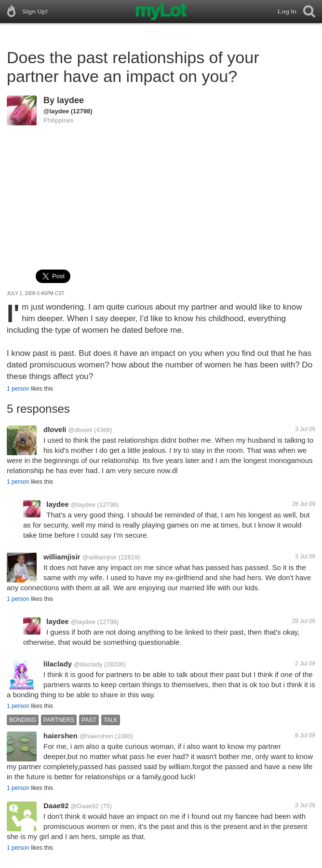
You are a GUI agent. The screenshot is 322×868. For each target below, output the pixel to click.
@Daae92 (85, 806)
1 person (18, 389)
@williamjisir (99, 557)
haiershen (60, 736)
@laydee (56, 111)
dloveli (55, 429)
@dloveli (80, 430)
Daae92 (56, 806)
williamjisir (62, 557)
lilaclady (58, 664)
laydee (70, 100)
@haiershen (96, 736)
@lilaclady (88, 664)
